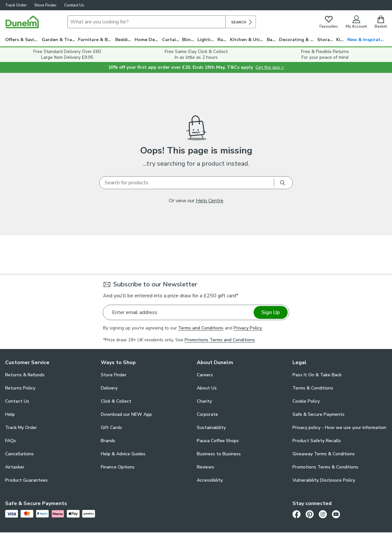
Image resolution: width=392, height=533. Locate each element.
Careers (205, 375)
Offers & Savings (23, 40)
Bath (272, 40)
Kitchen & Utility (248, 40)
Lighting (207, 40)
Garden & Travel (60, 40)
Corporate (207, 414)
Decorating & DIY (298, 40)
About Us (207, 388)
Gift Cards (111, 428)
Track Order (16, 5)
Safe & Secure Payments (318, 414)
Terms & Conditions (313, 388)
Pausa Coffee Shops (218, 441)
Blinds (189, 40)
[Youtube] (336, 514)
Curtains (172, 40)
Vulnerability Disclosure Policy (324, 480)
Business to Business (219, 454)
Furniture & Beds (96, 40)
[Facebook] (296, 514)
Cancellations (19, 454)
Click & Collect (116, 401)
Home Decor (148, 40)
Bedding (124, 40)
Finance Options (118, 467)
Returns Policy (20, 388)
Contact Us (74, 5)
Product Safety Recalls (317, 441)
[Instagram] (323, 514)
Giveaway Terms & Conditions (324, 454)
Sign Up (270, 312)
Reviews (205, 467)
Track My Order (21, 428)
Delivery (109, 388)
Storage (326, 40)
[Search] (147, 22)
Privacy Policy (248, 328)
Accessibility (210, 480)
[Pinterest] (310, 514)
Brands (108, 441)
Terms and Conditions (201, 328)
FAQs (11, 441)
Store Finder (45, 5)
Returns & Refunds (25, 375)
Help (10, 414)
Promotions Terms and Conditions (220, 340)
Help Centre (210, 201)
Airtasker (15, 467)
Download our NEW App (126, 414)
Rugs (223, 40)
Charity (204, 401)
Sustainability (211, 428)
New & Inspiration (367, 40)
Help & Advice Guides (123, 454)
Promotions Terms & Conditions (325, 467)
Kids (341, 40)
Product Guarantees (26, 480)
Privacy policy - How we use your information (339, 428)
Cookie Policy (306, 401)
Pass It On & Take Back (317, 375)
